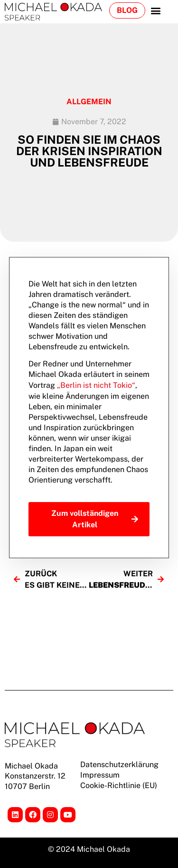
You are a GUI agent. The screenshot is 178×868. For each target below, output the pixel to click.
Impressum (100, 775)
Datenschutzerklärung (119, 764)
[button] (155, 10)
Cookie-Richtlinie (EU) (119, 785)
